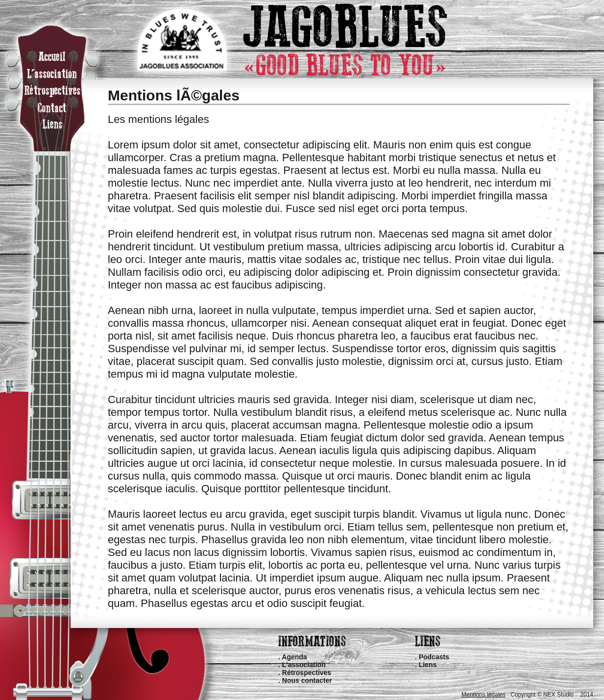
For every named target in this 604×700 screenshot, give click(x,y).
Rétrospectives (307, 673)
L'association (304, 665)
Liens (428, 665)
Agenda (294, 657)
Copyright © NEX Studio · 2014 (552, 695)
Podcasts (434, 657)
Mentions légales (483, 695)
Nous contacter (307, 680)
